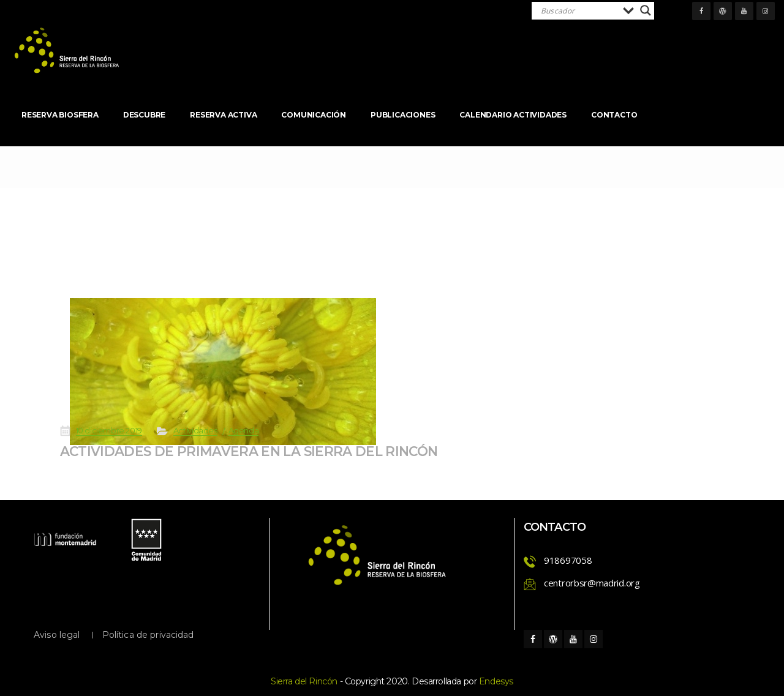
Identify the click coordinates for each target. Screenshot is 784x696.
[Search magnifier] (646, 10)
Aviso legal (57, 635)
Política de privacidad (148, 635)
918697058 (568, 560)
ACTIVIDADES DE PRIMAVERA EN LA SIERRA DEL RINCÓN (292, 439)
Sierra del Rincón (304, 681)
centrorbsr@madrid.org (592, 583)
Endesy (496, 681)
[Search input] (579, 10)
